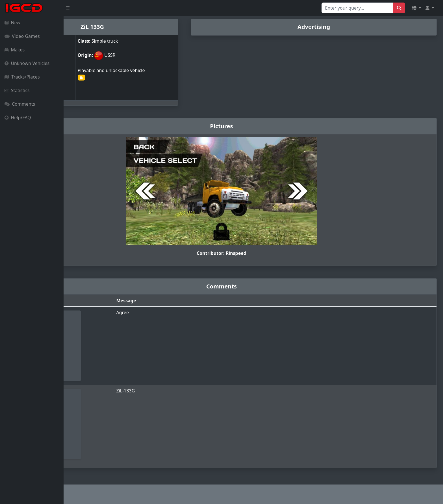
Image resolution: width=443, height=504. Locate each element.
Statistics (17, 90)
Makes (15, 50)
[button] (416, 8)
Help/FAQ (18, 118)
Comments (20, 104)
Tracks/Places (22, 77)
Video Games (22, 36)
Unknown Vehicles (27, 63)
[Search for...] (358, 8)
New (12, 23)
